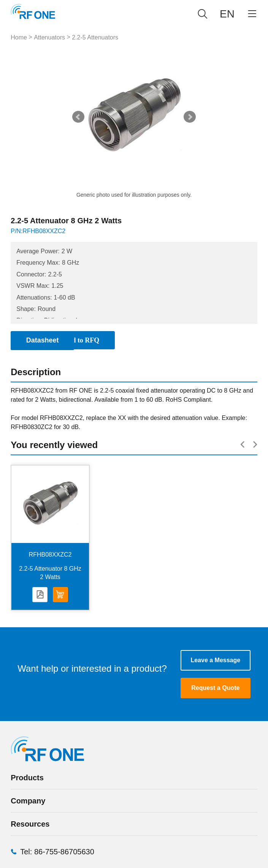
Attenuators (49, 37)
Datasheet (40, 595)
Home (19, 37)
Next (190, 117)
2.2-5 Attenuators (95, 37)
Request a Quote (215, 689)
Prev (78, 117)
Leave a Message (215, 660)
